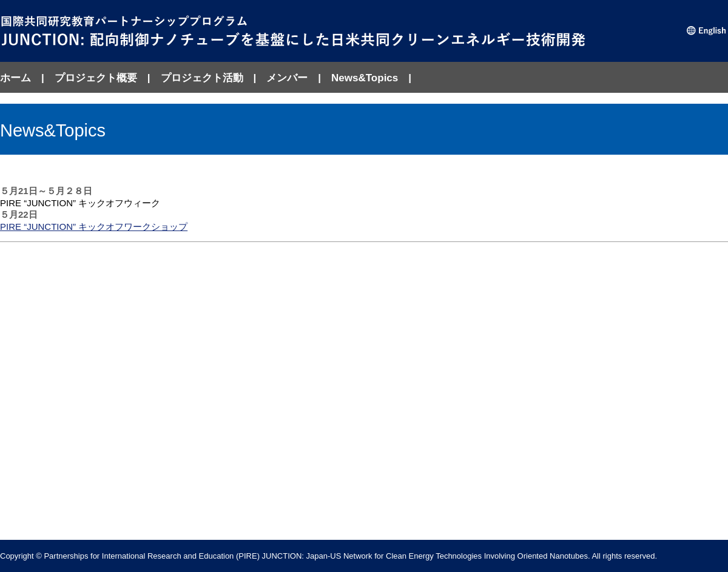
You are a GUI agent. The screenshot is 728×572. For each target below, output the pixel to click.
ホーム (15, 78)
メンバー (287, 78)
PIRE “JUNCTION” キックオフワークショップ (94, 227)
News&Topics (365, 78)
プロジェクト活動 (202, 78)
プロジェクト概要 (96, 78)
